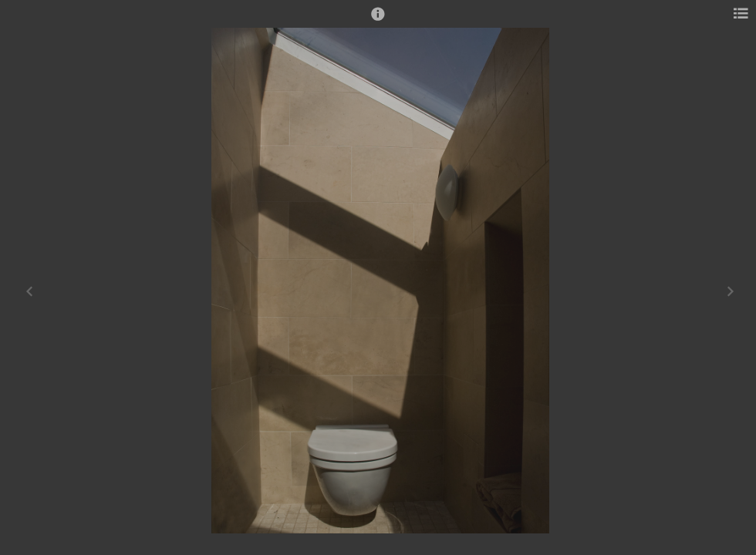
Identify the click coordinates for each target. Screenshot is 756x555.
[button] (378, 21)
